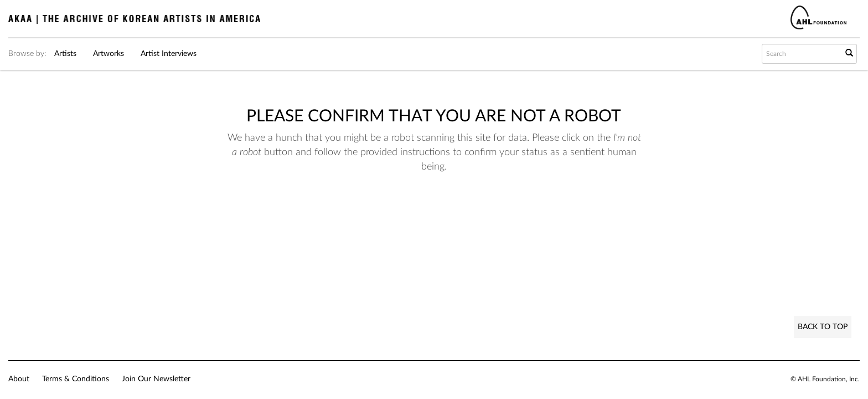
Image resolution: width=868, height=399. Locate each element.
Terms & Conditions (76, 379)
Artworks (108, 54)
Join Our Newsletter (156, 379)
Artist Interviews (169, 54)
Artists (65, 54)
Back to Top (823, 327)
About (19, 379)
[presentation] (409, 209)
